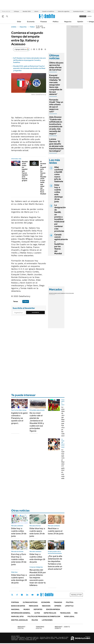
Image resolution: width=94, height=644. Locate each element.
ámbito (14, 27)
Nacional (15, 609)
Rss (76, 613)
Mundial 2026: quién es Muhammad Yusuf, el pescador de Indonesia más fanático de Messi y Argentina (29, 68)
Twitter (12, 595)
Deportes (23, 27)
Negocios (68, 22)
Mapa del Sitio (17, 616)
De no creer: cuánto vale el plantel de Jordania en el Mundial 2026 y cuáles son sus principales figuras (37, 422)
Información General (21, 613)
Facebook (17, 595)
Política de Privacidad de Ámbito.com (44, 616)
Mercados (34, 606)
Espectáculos (50, 613)
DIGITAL (22, 628)
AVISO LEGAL (69, 616)
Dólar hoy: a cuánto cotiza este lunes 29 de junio (19, 532)
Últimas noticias (30, 602)
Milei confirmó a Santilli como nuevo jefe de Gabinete (59, 174)
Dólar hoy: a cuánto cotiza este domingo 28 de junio (59, 193)
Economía (31, 22)
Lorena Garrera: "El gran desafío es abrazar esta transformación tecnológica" (56, 145)
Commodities (64, 293)
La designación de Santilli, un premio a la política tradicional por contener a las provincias (60, 218)
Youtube (32, 595)
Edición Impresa (53, 609)
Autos (37, 613)
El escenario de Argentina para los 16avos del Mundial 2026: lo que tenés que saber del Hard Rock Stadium (44, 178)
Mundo (27, 609)
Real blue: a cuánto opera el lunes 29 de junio (56, 531)
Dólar (89, 11)
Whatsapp (38, 595)
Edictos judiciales (19, 620)
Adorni (36, 11)
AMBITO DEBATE (62, 628)
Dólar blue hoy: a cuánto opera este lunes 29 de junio (37, 532)
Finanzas (44, 22)
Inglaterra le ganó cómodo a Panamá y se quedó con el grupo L (19, 418)
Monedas (52, 293)
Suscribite (35, 312)
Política (56, 22)
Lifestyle (69, 606)
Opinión (80, 22)
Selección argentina (64, 11)
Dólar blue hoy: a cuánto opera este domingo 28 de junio (19, 579)
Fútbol (32, 27)
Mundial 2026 (27, 11)
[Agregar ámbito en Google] (21, 49)
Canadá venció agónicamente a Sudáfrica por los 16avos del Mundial (61, 244)
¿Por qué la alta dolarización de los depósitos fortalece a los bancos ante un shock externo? (55, 563)
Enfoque (16, 11)
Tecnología (65, 613)
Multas (35, 620)
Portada (15, 602)
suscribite (83, 16)
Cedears (71, 293)
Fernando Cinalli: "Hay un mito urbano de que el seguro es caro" (56, 106)
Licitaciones (47, 620)
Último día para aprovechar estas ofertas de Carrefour (56, 66)
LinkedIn (27, 595)
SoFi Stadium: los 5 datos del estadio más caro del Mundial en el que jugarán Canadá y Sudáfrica (30, 60)
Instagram (22, 595)
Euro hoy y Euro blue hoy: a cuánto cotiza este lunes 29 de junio (19, 559)
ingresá (89, 16)
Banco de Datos (18, 606)
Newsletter (76, 595)
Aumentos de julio (78, 11)
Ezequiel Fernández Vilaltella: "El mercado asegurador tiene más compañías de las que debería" (56, 85)
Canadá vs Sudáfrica (48, 11)
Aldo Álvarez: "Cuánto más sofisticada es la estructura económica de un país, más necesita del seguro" (56, 125)
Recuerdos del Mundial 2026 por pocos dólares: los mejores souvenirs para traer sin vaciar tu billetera (38, 578)
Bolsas (57, 293)
